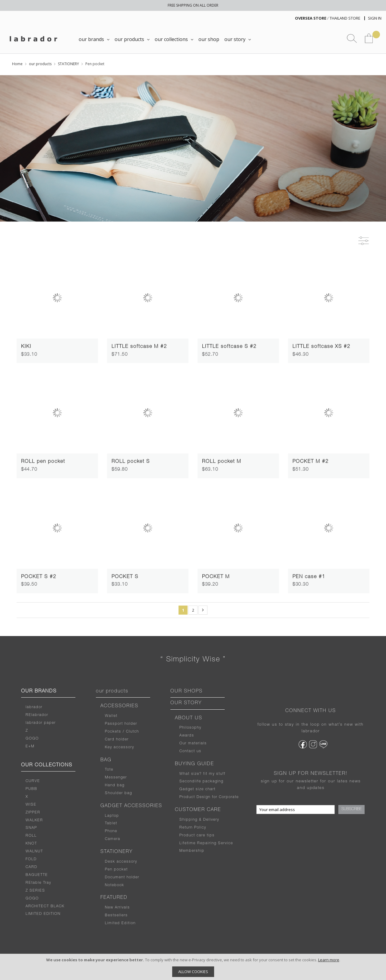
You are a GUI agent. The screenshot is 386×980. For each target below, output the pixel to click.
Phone (111, 831)
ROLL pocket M (222, 462)
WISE (31, 805)
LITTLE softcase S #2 (229, 347)
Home (17, 64)
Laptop (112, 816)
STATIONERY (68, 64)
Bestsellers (116, 915)
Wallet (111, 716)
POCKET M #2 (311, 462)
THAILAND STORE (345, 18)
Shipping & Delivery (199, 820)
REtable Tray (38, 883)
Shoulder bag (119, 793)
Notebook (115, 885)
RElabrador (37, 715)
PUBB (32, 789)
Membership (192, 851)
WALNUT (34, 851)
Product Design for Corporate (209, 797)
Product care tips (197, 835)
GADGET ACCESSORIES (131, 806)
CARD (32, 867)
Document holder (122, 877)
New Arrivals (117, 908)
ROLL (31, 836)
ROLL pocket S (131, 462)
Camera (113, 839)
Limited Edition (120, 923)
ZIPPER (33, 813)
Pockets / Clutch (122, 732)
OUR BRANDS (39, 692)
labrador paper (41, 723)
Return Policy (193, 828)
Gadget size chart (198, 789)
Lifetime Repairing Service (206, 843)
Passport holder (121, 724)
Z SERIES (35, 891)
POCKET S (125, 577)
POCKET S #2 (39, 577)
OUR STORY (186, 703)
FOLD (31, 859)
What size (189, 774)
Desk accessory (121, 862)
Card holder (117, 740)
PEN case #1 (309, 577)
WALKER (34, 820)
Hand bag (115, 785)
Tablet (111, 823)
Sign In (375, 18)
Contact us (190, 751)
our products (40, 64)
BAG (106, 760)
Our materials (193, 743)
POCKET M (216, 577)
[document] (193, 967)
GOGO (32, 739)
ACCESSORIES (119, 706)
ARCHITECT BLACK (45, 906)
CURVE (33, 781)
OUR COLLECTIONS (47, 765)
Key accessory (120, 747)
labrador (34, 707)
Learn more (329, 960)
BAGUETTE (37, 875)
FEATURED (114, 898)
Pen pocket (116, 870)
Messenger (116, 778)
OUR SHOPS (187, 692)
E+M (30, 746)
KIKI (26, 347)
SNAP (31, 828)
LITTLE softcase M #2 (139, 347)
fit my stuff (214, 774)
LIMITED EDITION (43, 914)
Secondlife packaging (201, 781)
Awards (187, 736)
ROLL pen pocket (43, 462)
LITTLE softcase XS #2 (321, 347)
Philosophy (190, 728)
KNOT (31, 844)
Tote (109, 770)
